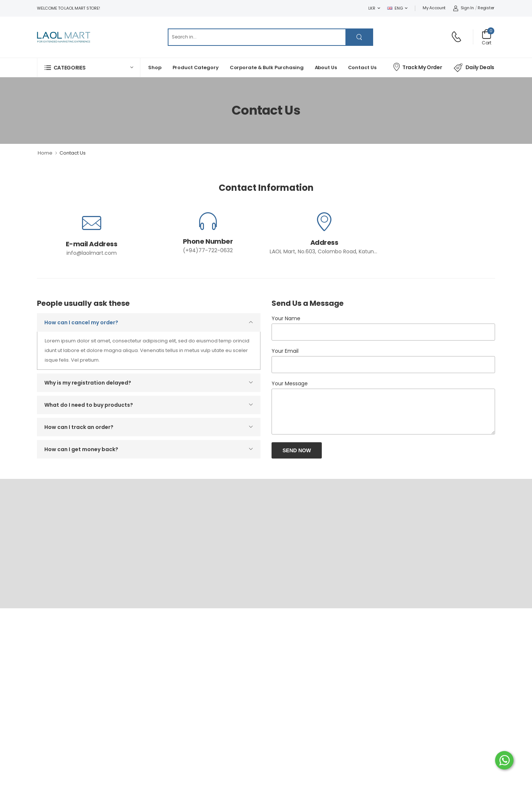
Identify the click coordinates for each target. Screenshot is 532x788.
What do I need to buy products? (89, 405)
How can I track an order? (79, 427)
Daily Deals (474, 68)
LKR (372, 8)
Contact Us (362, 67)
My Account (434, 8)
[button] (89, 67)
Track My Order (417, 67)
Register (486, 8)
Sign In (463, 8)
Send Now (297, 450)
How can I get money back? (81, 449)
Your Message (290, 383)
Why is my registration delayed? (88, 383)
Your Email (285, 351)
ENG (395, 8)
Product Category (196, 67)
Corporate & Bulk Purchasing (267, 67)
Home (45, 153)
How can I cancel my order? (81, 322)
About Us (326, 67)
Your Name (286, 318)
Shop (155, 67)
